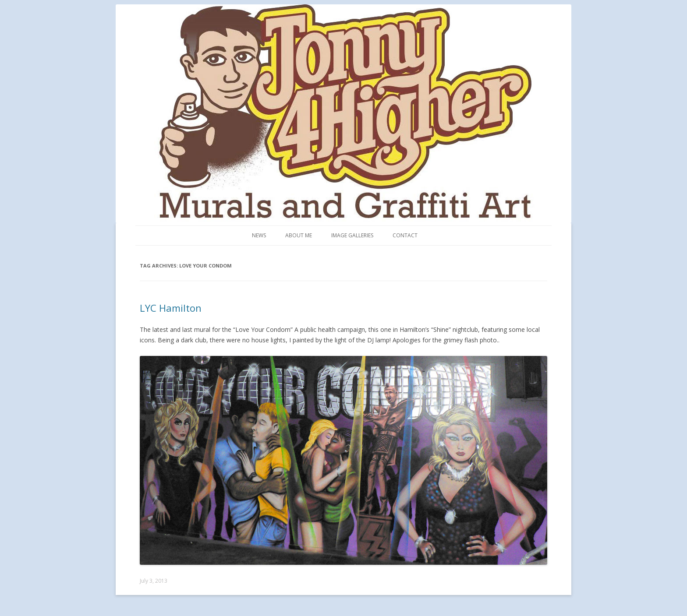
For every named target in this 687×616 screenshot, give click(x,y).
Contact (405, 235)
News (259, 235)
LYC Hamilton (171, 308)
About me (299, 235)
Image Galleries (352, 235)
